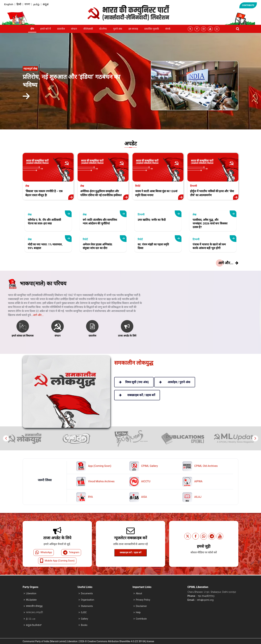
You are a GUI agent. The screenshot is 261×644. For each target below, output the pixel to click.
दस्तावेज (61, 29)
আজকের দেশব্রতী (34, 612)
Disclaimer (141, 606)
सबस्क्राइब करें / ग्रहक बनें (130, 552)
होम (32, 29)
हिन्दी (19, 4)
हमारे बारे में (46, 29)
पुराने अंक (118, 29)
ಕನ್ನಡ (46, 4)
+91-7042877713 (206, 596)
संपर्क (168, 29)
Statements (87, 606)
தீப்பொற (31, 619)
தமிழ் (36, 4)
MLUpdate (31, 600)
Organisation (87, 600)
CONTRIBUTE (248, 5)
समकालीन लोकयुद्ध (34, 606)
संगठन (74, 29)
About (139, 593)
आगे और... (38, 326)
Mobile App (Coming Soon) (57, 561)
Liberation (31, 593)
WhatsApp (44, 552)
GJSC (84, 612)
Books (84, 625)
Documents (87, 593)
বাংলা (27, 4)
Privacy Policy (143, 600)
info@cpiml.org (205, 600)
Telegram (71, 552)
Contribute (141, 619)
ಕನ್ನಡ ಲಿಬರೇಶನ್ (34, 625)
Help (138, 612)
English (9, 4)
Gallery (84, 619)
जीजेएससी (88, 29)
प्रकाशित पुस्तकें (152, 29)
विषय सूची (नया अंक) (134, 382)
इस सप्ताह (133, 29)
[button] (255, 438)
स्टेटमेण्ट (103, 29)
